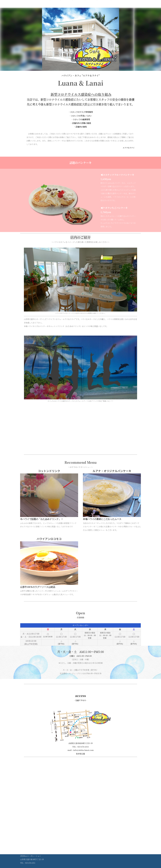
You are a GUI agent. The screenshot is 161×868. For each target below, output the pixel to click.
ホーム (55, 7)
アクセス (91, 7)
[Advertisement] (80, 435)
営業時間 (79, 7)
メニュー (67, 7)
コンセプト (104, 7)
